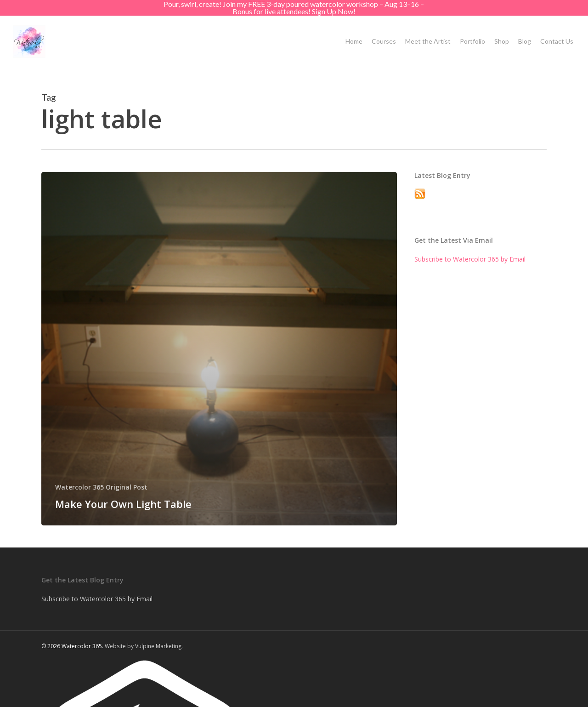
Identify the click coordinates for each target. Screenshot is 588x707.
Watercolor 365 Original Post (101, 487)
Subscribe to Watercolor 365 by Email (470, 259)
